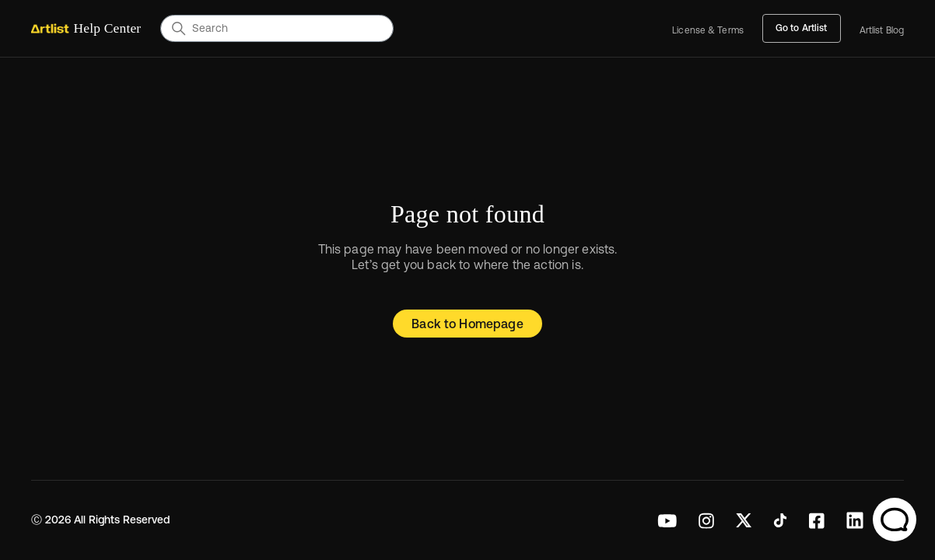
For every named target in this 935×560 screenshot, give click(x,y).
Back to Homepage (467, 324)
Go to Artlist (802, 28)
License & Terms (708, 31)
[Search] (277, 28)
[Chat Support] (895, 520)
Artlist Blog (882, 31)
